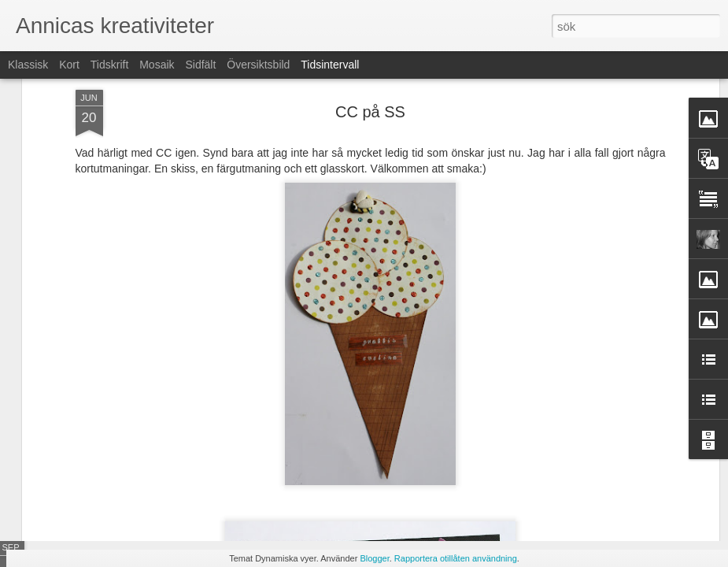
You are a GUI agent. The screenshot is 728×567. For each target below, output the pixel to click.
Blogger (374, 558)
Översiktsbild (258, 65)
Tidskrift (109, 65)
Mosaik (157, 65)
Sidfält (200, 65)
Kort (69, 65)
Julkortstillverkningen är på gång (607, 447)
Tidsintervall (330, 65)
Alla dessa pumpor (574, 474)
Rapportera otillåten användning (456, 558)
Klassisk (28, 65)
